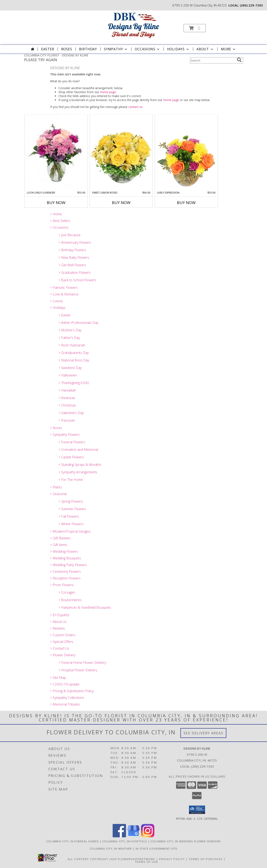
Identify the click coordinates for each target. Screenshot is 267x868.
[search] (239, 60)
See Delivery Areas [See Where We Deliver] (203, 733)
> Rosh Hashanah (72, 345)
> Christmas (67, 405)
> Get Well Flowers (72, 265)
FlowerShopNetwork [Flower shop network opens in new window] (137, 859)
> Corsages (67, 592)
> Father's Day (69, 338)
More (229, 49)
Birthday (88, 49)
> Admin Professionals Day (78, 323)
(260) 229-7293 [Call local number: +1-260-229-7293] (251, 5)
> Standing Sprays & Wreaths (80, 465)
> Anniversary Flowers (75, 242)
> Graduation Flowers (75, 272)
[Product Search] (213, 60)
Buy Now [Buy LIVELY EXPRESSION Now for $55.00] (186, 203)
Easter (48, 49)
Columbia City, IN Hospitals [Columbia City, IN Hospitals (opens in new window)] (125, 841)
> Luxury (56, 301)
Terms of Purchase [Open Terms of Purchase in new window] (206, 859)
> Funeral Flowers (72, 442)
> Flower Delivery (63, 655)
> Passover (67, 420)
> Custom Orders (63, 635)
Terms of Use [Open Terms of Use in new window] (147, 862)
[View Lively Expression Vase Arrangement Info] (186, 153)
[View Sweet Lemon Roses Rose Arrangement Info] (121, 153)
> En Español (60, 615)
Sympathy (116, 49)
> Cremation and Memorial (78, 450)
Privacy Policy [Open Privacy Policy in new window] (172, 859)
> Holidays (58, 308)
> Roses (56, 428)
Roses (67, 49)
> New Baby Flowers (74, 257)
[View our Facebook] (119, 836)
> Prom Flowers (62, 585)
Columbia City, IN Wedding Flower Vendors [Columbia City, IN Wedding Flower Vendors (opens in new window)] (186, 841)
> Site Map (58, 678)
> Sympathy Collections (67, 698)
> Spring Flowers (71, 501)
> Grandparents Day (74, 353)
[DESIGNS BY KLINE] (133, 25)
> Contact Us (60, 648)
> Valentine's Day (71, 413)
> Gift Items (59, 545)
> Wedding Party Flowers (68, 565)
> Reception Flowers (65, 578)
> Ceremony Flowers (65, 571)
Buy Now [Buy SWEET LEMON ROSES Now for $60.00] (121, 203)
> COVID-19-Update (65, 684)
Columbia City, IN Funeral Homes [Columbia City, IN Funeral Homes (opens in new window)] (72, 841)
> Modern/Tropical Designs (70, 531)
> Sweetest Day (70, 368)
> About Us (58, 622)
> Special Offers (62, 642)
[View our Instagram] (148, 836)
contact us (135, 107)
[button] (195, 28)
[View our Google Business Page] (133, 836)
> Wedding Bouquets (65, 558)
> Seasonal (58, 494)
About (205, 49)
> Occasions (59, 227)
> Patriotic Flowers (64, 288)
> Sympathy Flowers (65, 435)
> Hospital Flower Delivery (78, 670)
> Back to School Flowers (77, 280)
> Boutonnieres (70, 600)
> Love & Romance (64, 294)
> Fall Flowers (69, 516)
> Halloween (68, 375)
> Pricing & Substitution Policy (72, 691)
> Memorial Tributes (65, 704)
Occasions (147, 49)
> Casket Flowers (71, 457)
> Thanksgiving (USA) (74, 383)
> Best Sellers (60, 221)
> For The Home (71, 480)
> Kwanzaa (67, 398)
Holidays (178, 49)
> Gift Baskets (60, 538)
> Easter (65, 315)
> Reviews (57, 628)
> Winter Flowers (71, 524)
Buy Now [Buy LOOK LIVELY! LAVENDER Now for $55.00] (56, 203)
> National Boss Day (74, 360)
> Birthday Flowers (72, 250)
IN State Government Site (156, 848)
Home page (108, 92)
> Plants (56, 487)
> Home (56, 214)
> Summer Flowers (72, 509)
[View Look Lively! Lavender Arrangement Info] (56, 153)
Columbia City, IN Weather (111, 848)
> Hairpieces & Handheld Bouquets (85, 607)
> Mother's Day (70, 330)
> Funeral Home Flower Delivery (82, 663)
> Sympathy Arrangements (78, 472)
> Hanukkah (67, 390)
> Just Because (69, 235)
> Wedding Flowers (64, 551)
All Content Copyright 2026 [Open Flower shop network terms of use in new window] (92, 859)
